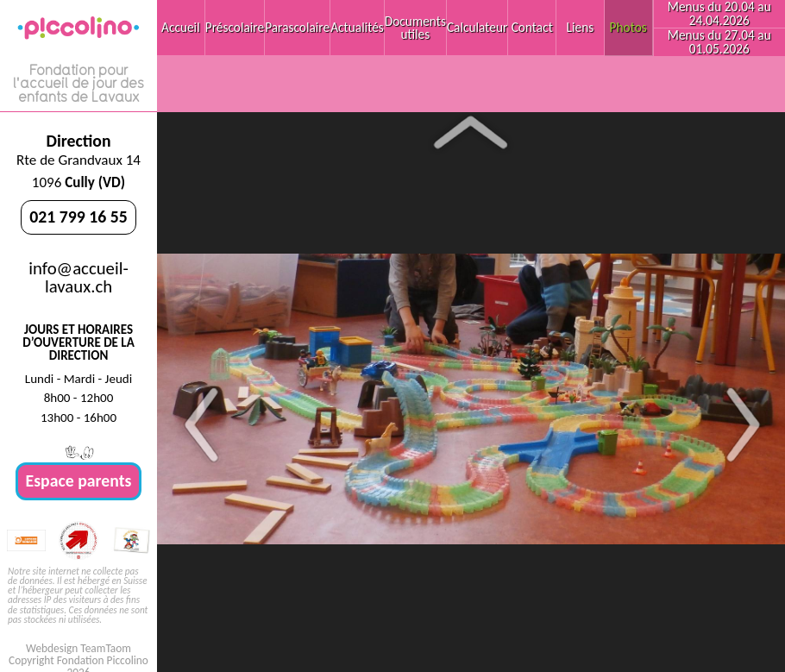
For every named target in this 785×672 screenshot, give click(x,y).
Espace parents (79, 480)
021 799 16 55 (78, 217)
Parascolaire (297, 27)
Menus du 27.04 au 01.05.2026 (719, 42)
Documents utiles (415, 28)
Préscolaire (235, 27)
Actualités (357, 27)
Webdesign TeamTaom (78, 648)
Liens (581, 27)
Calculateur (477, 27)
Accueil (181, 27)
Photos (628, 27)
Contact (532, 27)
